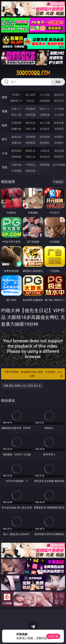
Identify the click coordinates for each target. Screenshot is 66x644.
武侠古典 (59, 151)
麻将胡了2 (16, 101)
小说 (5, 153)
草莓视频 (45, 165)
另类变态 (59, 129)
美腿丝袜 (16, 143)
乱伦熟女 (45, 129)
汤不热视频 (59, 165)
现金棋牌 (45, 101)
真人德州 (30, 95)
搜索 (58, 82)
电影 (5, 125)
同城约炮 (16, 165)
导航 (5, 167)
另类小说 (30, 157)
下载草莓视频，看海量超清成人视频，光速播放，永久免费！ (33, 374)
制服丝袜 (16, 129)
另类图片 (59, 143)
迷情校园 (16, 157)
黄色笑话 (45, 157)
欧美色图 (45, 137)
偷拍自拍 (30, 123)
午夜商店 (30, 165)
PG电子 (16, 95)
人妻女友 (45, 151)
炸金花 (30, 101)
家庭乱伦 (30, 151)
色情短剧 (30, 171)
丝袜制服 (30, 115)
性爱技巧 (59, 157)
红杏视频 (16, 171)
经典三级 (30, 129)
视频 (5, 111)
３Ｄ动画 (59, 109)
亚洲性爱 (16, 123)
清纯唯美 (30, 143)
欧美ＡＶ (45, 109)
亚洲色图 (30, 137)
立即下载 (53, 636)
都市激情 (16, 151)
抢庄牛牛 (59, 101)
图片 (5, 139)
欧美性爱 (59, 123)
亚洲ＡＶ (16, 109)
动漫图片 (59, 137)
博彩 (5, 97)
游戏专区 (59, 95)
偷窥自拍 (16, 137)
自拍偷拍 (30, 109)
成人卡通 (45, 123)
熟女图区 (45, 143)
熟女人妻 (16, 115)
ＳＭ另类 (59, 115)
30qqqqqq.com (33, 73)
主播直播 (45, 115)
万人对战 (45, 95)
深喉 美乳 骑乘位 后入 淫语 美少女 (22, 386)
